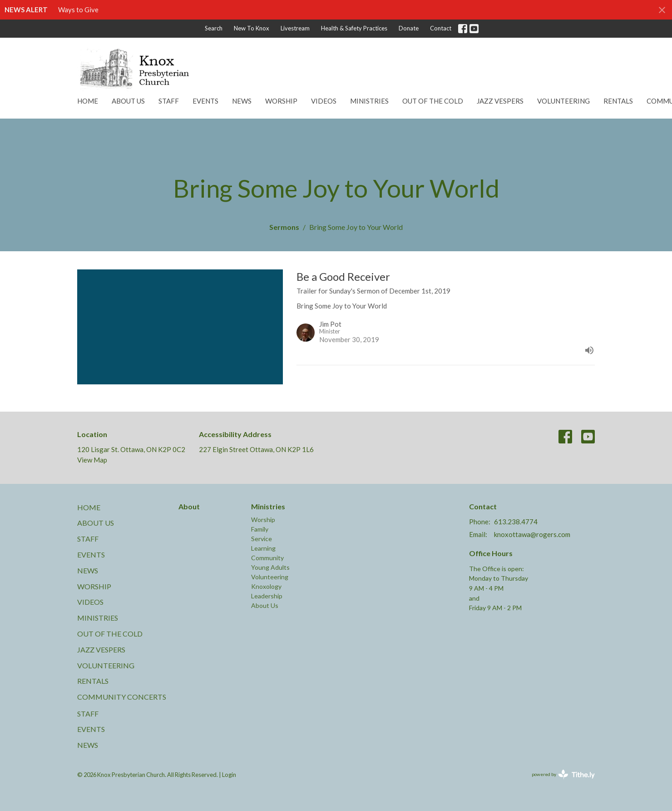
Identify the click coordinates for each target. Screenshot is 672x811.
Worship (281, 101)
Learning (263, 548)
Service (262, 539)
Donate (409, 28)
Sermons (284, 227)
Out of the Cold (433, 101)
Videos (324, 101)
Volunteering (563, 101)
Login (229, 775)
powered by (563, 774)
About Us (128, 101)
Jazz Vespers (500, 101)
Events (205, 101)
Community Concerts (122, 697)
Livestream (295, 28)
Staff (169, 101)
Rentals (618, 101)
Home (88, 101)
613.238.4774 (516, 522)
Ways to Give (78, 10)
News (242, 101)
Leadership (267, 596)
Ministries (369, 101)
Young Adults (270, 567)
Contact (441, 28)
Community (267, 558)
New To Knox (252, 28)
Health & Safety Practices (354, 28)
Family (260, 529)
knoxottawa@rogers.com (532, 534)
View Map (92, 460)
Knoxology (266, 586)
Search (214, 28)
